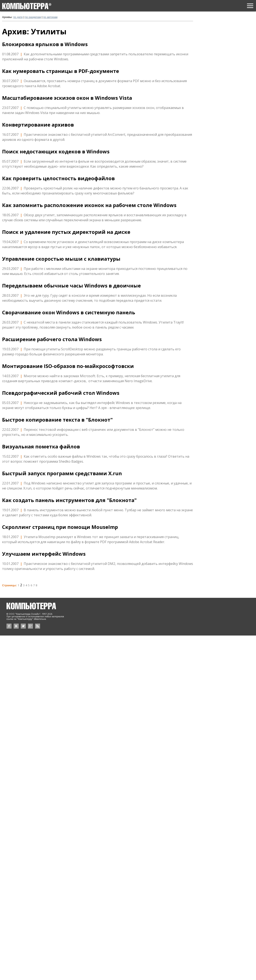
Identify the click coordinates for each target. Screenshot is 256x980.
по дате (18, 17)
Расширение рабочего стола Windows (52, 339)
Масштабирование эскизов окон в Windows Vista (67, 98)
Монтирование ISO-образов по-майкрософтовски (68, 366)
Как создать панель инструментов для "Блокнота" (69, 500)
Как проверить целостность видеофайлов (58, 178)
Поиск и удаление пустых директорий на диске (66, 232)
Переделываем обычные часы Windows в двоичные (71, 286)
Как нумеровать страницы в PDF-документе (61, 71)
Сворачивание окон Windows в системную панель (69, 312)
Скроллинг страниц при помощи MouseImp (60, 527)
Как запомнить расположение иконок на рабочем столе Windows (89, 205)
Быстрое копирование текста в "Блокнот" (57, 420)
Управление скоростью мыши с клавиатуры (61, 259)
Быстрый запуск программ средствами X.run (62, 473)
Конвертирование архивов (38, 125)
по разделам (33, 17)
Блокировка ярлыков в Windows (45, 44)
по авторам (50, 17)
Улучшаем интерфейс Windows (44, 554)
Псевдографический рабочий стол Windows (61, 393)
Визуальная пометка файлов (41, 447)
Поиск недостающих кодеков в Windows (56, 151)
